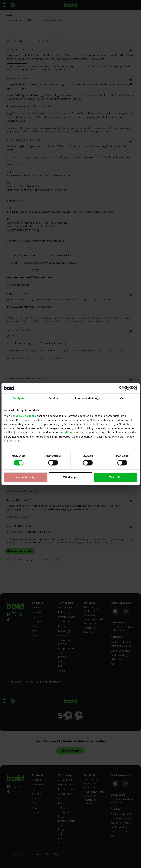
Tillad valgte (70, 477)
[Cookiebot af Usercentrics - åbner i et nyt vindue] (122, 388)
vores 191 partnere (23, 416)
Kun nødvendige (26, 477)
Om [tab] (122, 398)
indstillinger (67, 432)
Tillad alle (115, 477)
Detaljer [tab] (53, 398)
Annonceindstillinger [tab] (88, 398)
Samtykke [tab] (19, 398)
